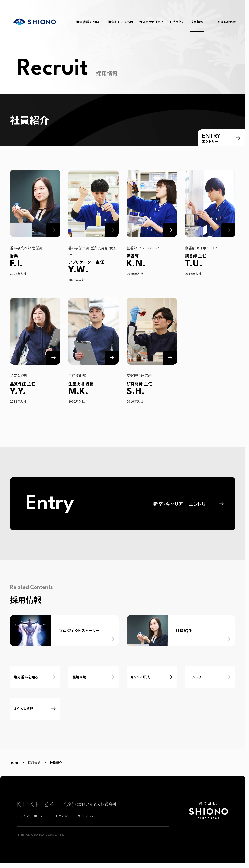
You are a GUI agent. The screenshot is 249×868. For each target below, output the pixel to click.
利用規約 (62, 816)
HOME (14, 762)
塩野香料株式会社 (35, 22)
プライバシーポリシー (31, 816)
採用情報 (34, 762)
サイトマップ (86, 816)
